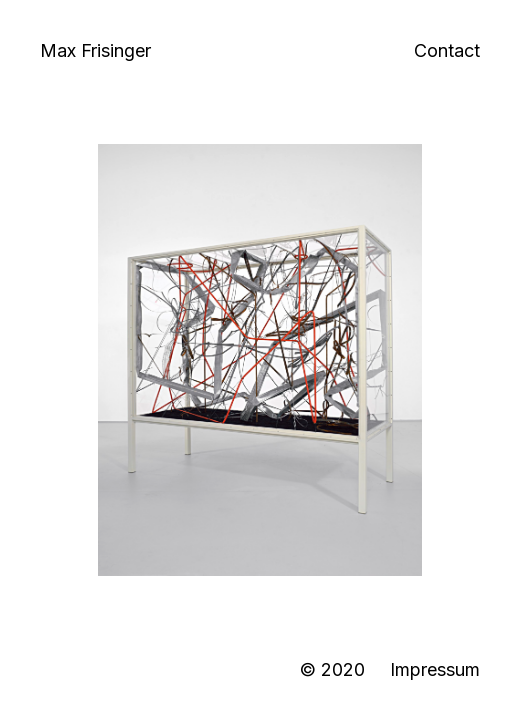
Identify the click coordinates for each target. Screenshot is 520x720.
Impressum (435, 669)
